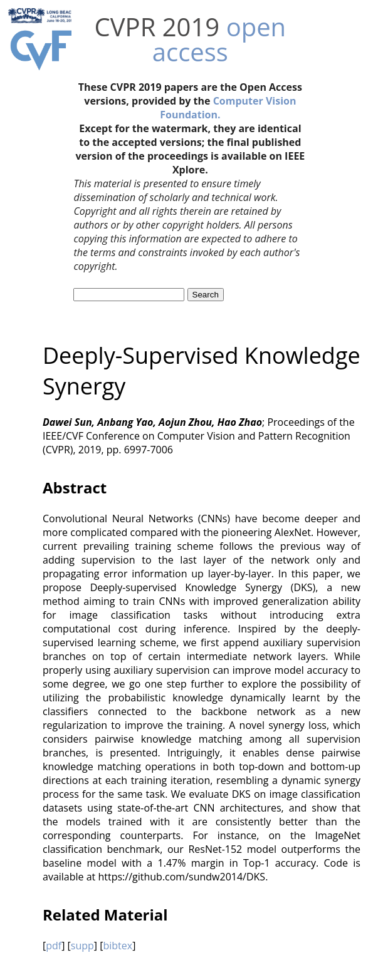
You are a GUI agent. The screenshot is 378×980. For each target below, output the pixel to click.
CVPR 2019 (157, 27)
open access (219, 39)
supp (82, 946)
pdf (54, 946)
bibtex (118, 946)
